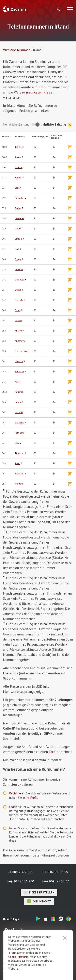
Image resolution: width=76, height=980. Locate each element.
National (19, 392)
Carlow (18, 208)
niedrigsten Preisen (40, 92)
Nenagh (19, 412)
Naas (17, 382)
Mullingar (19, 372)
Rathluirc (19, 433)
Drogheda (20, 280)
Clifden (18, 239)
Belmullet (20, 198)
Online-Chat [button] (39, 901)
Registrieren (17, 793)
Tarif (52, 752)
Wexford (19, 484)
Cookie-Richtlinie (18, 957)
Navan (18, 402)
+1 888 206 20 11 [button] (20, 872)
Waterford (19, 474)
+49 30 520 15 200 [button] (21, 881)
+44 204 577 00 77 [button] (56, 881)
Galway (18, 320)
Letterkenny (21, 351)
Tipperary (20, 453)
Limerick (19, 361)
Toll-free (19, 147)
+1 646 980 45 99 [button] (56, 872)
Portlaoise (19, 423)
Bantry (18, 188)
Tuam (17, 463)
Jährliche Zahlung (57, 125)
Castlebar (19, 218)
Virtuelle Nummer (16, 50)
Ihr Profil (32, 798)
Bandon (19, 178)
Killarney (19, 341)
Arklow (18, 157)
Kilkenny (19, 331)
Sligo (17, 443)
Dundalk (19, 300)
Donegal (19, 269)
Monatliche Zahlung (16, 124)
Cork (17, 249)
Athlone (19, 167)
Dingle (18, 259)
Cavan (18, 229)
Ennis (18, 310)
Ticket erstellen (39, 892)
